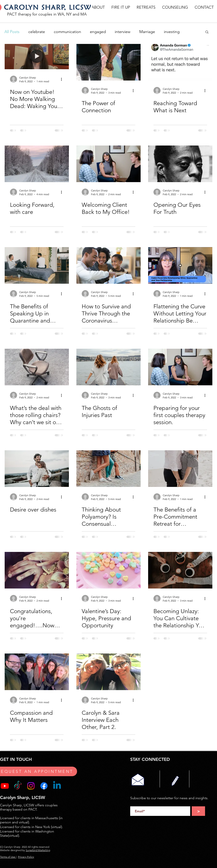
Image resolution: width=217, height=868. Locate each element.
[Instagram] (31, 786)
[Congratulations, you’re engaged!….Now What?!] (37, 570)
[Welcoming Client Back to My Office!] (108, 164)
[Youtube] (5, 786)
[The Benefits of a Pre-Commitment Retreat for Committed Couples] (180, 469)
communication (67, 32)
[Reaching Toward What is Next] (180, 62)
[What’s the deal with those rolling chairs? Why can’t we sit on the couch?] (37, 367)
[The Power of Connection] (108, 62)
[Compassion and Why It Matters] (37, 672)
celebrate (37, 32)
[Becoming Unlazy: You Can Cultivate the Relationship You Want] (180, 570)
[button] (98, 7)
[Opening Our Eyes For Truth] (180, 164)
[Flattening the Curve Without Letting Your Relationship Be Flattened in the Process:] (180, 265)
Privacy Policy (26, 857)
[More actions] (63, 79)
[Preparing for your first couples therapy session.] (180, 367)
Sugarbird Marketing (38, 850)
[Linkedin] (57, 786)
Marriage (147, 32)
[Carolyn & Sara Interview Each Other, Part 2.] (108, 672)
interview (123, 32)
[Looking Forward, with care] (37, 164)
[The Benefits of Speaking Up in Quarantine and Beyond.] (37, 265)
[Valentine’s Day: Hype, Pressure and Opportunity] (108, 570)
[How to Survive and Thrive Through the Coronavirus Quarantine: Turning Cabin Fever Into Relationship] (108, 265)
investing (172, 32)
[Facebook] (44, 786)
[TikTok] (18, 786)
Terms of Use (8, 857)
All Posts (12, 32)
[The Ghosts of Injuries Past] (108, 367)
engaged (98, 32)
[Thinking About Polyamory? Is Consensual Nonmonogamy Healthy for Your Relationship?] (108, 469)
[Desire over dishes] (37, 469)
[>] (198, 811)
